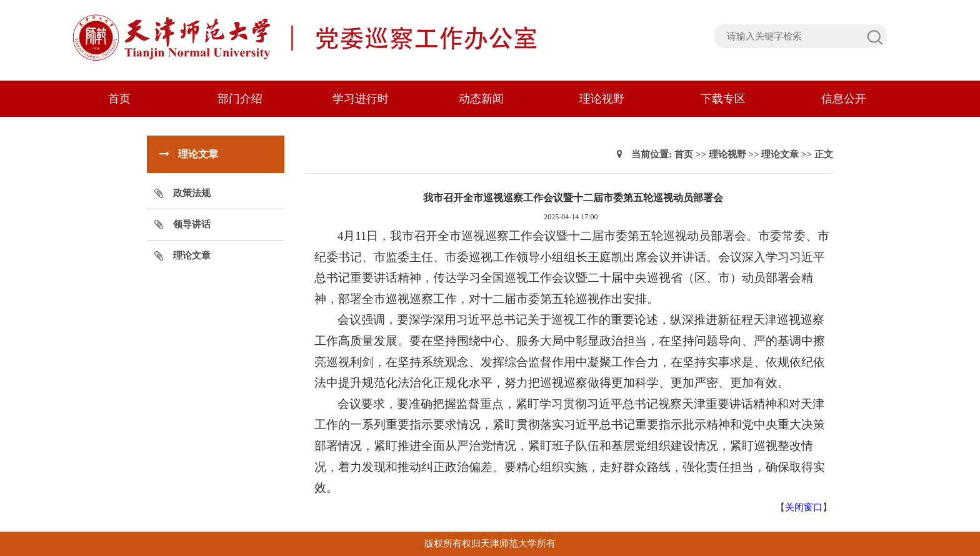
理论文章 (192, 256)
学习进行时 (361, 99)
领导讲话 (192, 224)
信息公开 (844, 99)
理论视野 (602, 99)
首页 (119, 99)
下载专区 (723, 99)
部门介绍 (240, 99)
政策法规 (192, 193)
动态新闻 (481, 99)
